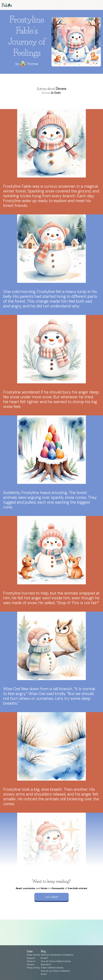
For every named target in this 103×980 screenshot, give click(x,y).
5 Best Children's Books (52, 968)
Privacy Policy (34, 968)
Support (31, 958)
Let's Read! (51, 897)
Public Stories (33, 955)
